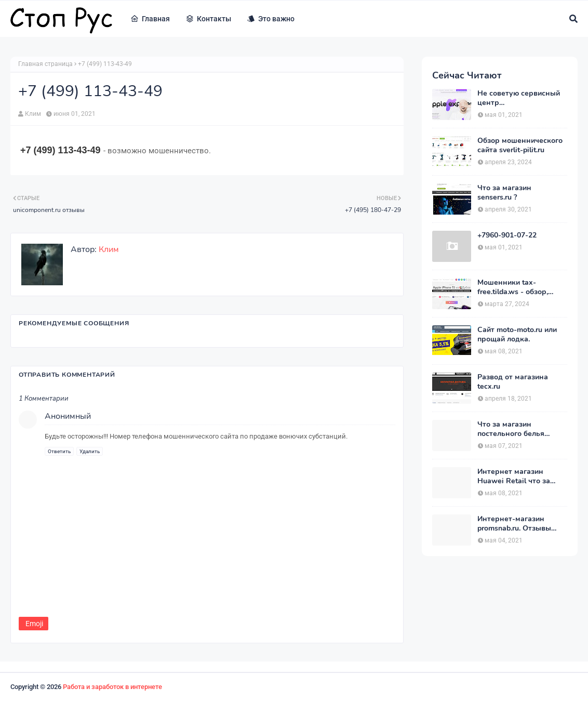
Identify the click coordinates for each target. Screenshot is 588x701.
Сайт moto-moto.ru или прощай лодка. (517, 335)
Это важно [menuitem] (271, 19)
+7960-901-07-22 (507, 235)
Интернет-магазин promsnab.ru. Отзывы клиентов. (514, 524)
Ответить (59, 451)
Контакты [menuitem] (208, 19)
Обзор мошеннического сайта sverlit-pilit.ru (520, 146)
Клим (33, 114)
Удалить (90, 451)
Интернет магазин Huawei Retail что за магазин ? (514, 477)
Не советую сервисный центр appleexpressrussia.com (519, 98)
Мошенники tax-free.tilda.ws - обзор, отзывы (513, 287)
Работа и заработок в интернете (112, 687)
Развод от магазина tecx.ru (513, 382)
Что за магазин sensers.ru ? (504, 193)
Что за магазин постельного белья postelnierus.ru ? (511, 429)
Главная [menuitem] (150, 19)
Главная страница (45, 64)
